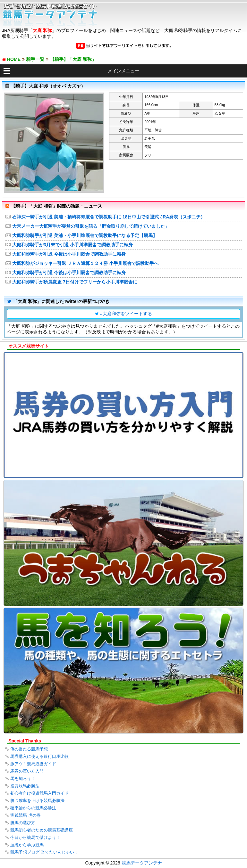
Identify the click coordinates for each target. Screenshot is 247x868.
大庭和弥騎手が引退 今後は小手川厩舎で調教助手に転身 (69, 254)
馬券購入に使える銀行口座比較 (39, 756)
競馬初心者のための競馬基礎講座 (42, 830)
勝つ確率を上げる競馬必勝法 (37, 801)
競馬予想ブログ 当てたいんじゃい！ (44, 852)
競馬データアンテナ (142, 863)
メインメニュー (123, 71)
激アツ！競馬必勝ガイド (33, 764)
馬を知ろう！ (23, 778)
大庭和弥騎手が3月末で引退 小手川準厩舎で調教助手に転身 (72, 245)
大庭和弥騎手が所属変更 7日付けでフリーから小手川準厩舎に (75, 282)
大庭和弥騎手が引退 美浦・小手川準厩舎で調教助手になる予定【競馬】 (85, 235)
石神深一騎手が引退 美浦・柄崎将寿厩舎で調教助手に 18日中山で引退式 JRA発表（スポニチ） (109, 217)
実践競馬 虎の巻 (26, 815)
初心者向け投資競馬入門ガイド (39, 793)
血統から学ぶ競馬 (27, 845)
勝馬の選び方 (23, 823)
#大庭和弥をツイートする (126, 314)
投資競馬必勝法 (25, 786)
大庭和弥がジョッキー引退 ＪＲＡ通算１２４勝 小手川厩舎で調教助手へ (85, 263)
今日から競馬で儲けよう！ (35, 837)
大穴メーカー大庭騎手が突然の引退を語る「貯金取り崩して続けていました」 (91, 226)
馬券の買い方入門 (27, 771)
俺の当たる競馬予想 (29, 749)
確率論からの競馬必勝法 (33, 808)
